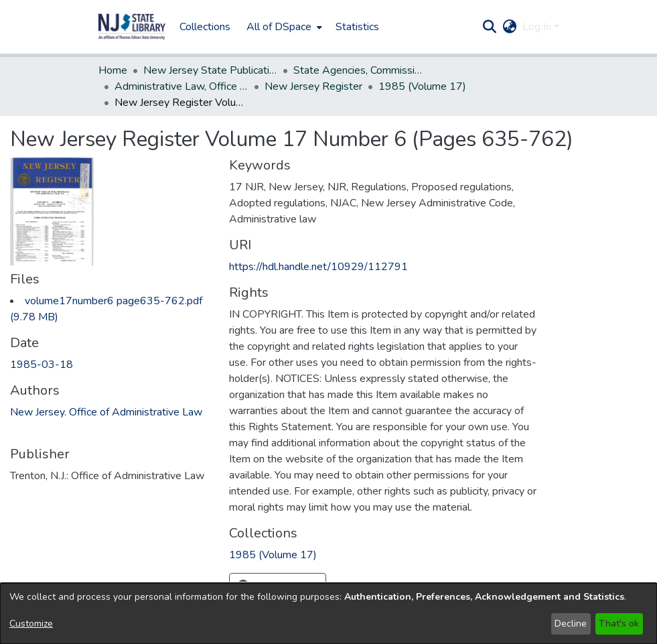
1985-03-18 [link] (42, 365)
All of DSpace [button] (279, 27)
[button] (132, 27)
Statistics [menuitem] (357, 27)
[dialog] (328, 614)
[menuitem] (283, 27)
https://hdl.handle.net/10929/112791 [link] (318, 267)
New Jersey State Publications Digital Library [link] (210, 70)
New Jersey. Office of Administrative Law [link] (106, 412)
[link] (273, 555)
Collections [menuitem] (205, 27)
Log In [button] (538, 27)
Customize (31, 624)
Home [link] (113, 70)
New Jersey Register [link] (313, 86)
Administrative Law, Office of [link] (181, 86)
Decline (571, 624)
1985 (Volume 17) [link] (422, 86)
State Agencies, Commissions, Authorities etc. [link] (360, 70)
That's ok (619, 624)
